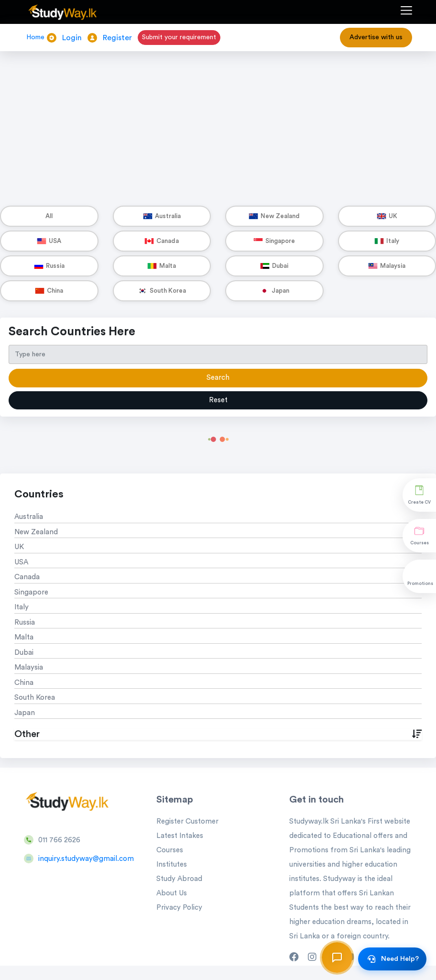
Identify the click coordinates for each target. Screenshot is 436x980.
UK (19, 547)
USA (21, 562)
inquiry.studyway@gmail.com (86, 859)
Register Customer (187, 821)
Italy (22, 607)
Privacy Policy (179, 908)
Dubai (24, 653)
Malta (24, 637)
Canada (27, 577)
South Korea (35, 698)
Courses (170, 850)
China (24, 683)
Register (117, 38)
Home (35, 37)
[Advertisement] (218, 119)
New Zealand (36, 532)
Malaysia (29, 667)
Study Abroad (179, 879)
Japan (25, 713)
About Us (172, 893)
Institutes (172, 864)
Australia (29, 517)
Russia (25, 622)
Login (72, 38)
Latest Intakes (180, 836)
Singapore (31, 592)
